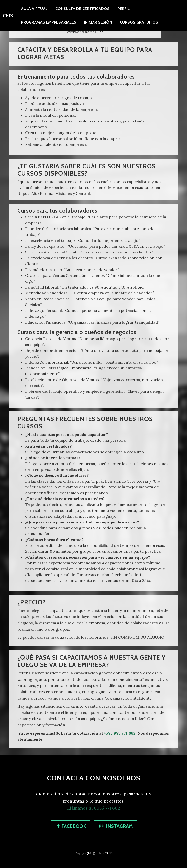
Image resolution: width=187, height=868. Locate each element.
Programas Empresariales (49, 22)
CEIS (8, 16)
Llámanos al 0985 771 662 (94, 808)
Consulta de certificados (82, 9)
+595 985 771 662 (120, 733)
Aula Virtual (34, 9)
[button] (71, 826)
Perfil (123, 9)
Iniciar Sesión (98, 22)
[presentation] (123, 9)
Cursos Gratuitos (139, 22)
